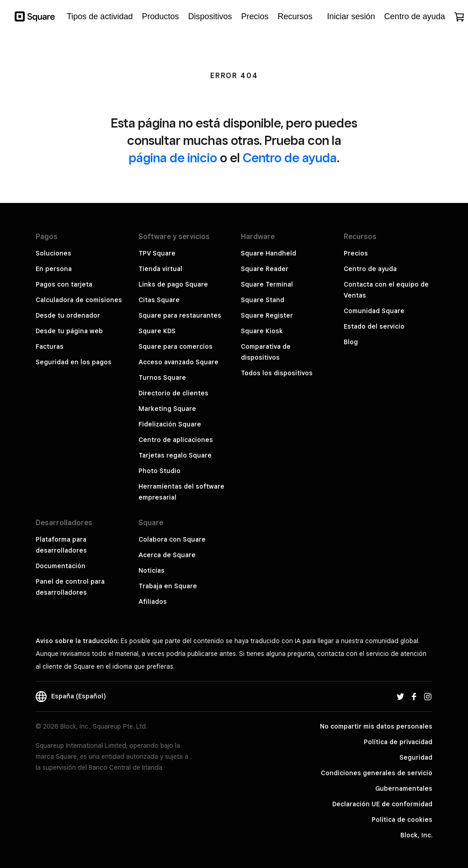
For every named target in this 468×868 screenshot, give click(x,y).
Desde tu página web (69, 331)
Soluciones (53, 253)
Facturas (50, 346)
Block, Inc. (416, 835)
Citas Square (159, 300)
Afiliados (153, 602)
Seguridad (416, 757)
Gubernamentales (404, 788)
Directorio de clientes (173, 393)
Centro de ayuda (290, 157)
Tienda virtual (160, 269)
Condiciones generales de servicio (377, 773)
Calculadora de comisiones (79, 300)
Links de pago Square (173, 284)
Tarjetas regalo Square (175, 455)
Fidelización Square (170, 424)
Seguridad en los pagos (74, 362)
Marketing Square (167, 409)
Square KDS (157, 331)
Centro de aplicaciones (176, 440)
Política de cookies (402, 820)
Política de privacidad (398, 742)
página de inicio (173, 157)
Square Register (267, 315)
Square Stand (263, 300)
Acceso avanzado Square (178, 362)
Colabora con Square (172, 539)
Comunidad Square (374, 311)
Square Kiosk (262, 331)
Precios (356, 253)
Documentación (61, 566)
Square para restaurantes (180, 315)
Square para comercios (175, 346)
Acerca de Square (167, 555)
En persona (54, 269)
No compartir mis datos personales (376, 726)
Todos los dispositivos (277, 373)
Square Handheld (269, 253)
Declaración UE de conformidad (382, 804)
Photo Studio (160, 471)
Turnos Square (162, 378)
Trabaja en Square (168, 586)
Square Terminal (267, 284)
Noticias (152, 570)
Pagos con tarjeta (64, 284)
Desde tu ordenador (68, 315)
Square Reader (265, 269)
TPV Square (157, 253)
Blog (351, 342)
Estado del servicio (374, 326)
